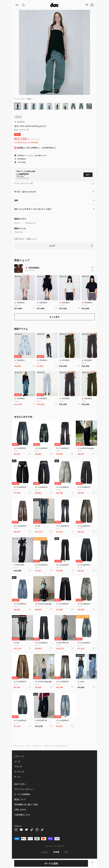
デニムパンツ (30, 223)
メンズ (17, 761)
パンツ (17, 223)
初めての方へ (20, 784)
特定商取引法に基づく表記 (26, 804)
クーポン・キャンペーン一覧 (23, 183)
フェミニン (18, 232)
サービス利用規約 (22, 794)
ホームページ (18, 746)
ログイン (33, 155)
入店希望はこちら (22, 815)
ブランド (18, 766)
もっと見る (54, 317)
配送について (32, 238)
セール (17, 777)
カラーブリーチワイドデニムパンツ (56, 746)
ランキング (19, 772)
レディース (19, 756)
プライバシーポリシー (24, 789)
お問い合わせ (19, 238)
